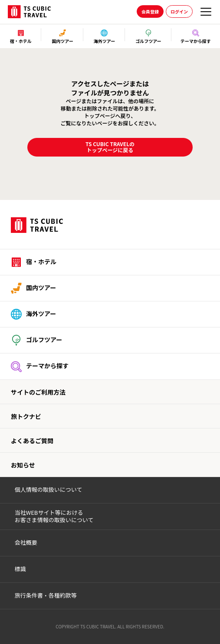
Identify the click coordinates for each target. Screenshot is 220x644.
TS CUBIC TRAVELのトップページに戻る (110, 147)
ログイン (179, 11)
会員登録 (150, 11)
